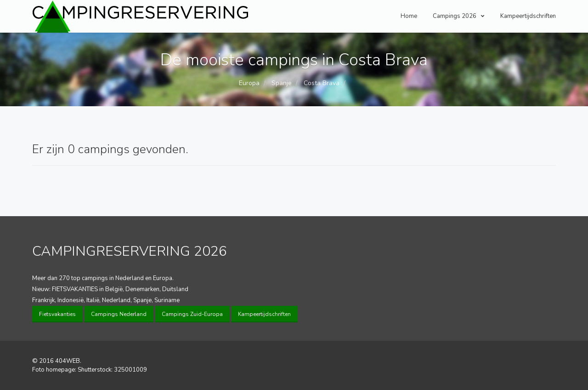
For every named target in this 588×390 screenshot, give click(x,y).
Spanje (281, 83)
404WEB (68, 361)
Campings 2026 (459, 16)
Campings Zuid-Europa (192, 314)
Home (409, 16)
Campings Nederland (119, 314)
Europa (249, 83)
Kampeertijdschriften (528, 16)
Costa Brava (321, 83)
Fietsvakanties (57, 314)
